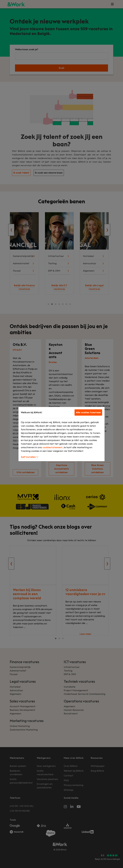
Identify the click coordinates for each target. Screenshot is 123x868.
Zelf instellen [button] (30, 457)
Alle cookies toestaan (88, 412)
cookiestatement (52, 447)
